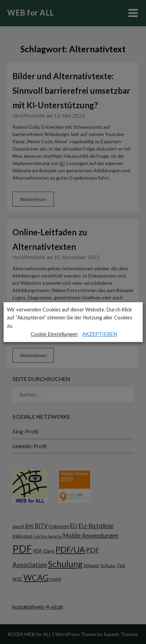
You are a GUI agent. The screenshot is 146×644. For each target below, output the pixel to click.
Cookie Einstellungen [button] (54, 334)
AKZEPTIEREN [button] (100, 334)
